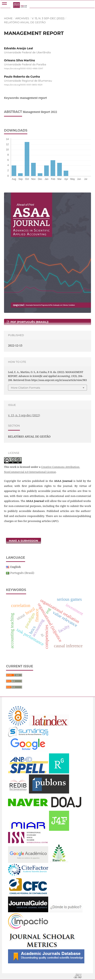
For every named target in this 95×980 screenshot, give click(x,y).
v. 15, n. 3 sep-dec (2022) (48, 18)
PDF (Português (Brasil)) (29, 322)
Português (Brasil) (22, 573)
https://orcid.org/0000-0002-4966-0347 (23, 68)
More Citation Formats (26, 388)
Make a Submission (23, 541)
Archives (22, 18)
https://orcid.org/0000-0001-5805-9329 (23, 85)
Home (8, 18)
